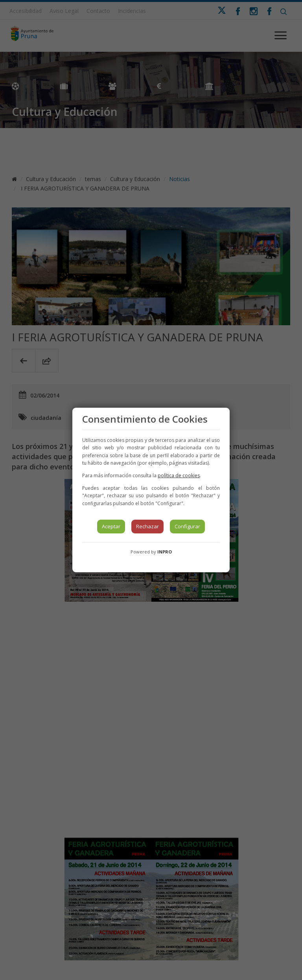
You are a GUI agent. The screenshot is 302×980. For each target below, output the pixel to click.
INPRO (165, 552)
